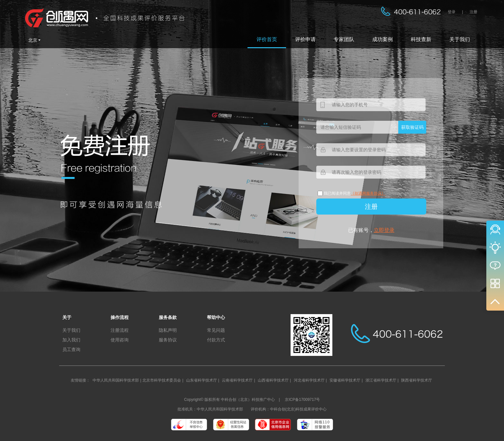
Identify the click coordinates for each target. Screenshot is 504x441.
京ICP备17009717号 (302, 400)
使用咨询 (120, 340)
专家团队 (344, 39)
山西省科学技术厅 (273, 380)
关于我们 (460, 39)
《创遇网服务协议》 (368, 193)
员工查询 (71, 349)
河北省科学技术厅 (309, 380)
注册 (473, 12)
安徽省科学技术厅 (345, 380)
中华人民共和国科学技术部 (116, 380)
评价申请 (305, 39)
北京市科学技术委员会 (162, 380)
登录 (452, 12)
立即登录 (384, 230)
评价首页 (267, 39)
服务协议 (168, 340)
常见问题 (216, 330)
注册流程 (120, 330)
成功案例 (382, 39)
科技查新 (421, 39)
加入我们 (71, 340)
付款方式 (216, 340)
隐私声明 (168, 330)
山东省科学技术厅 (202, 380)
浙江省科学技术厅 (381, 380)
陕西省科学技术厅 (417, 380)
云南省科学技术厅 (237, 380)
